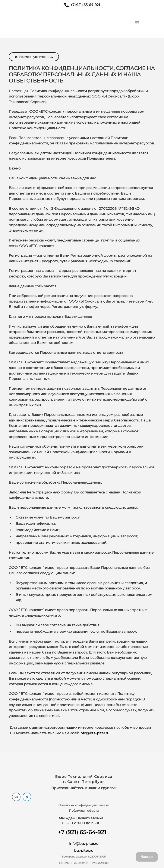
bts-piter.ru (84, 851)
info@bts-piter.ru (84, 844)
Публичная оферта (84, 811)
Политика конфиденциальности (84, 805)
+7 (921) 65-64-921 (82, 832)
